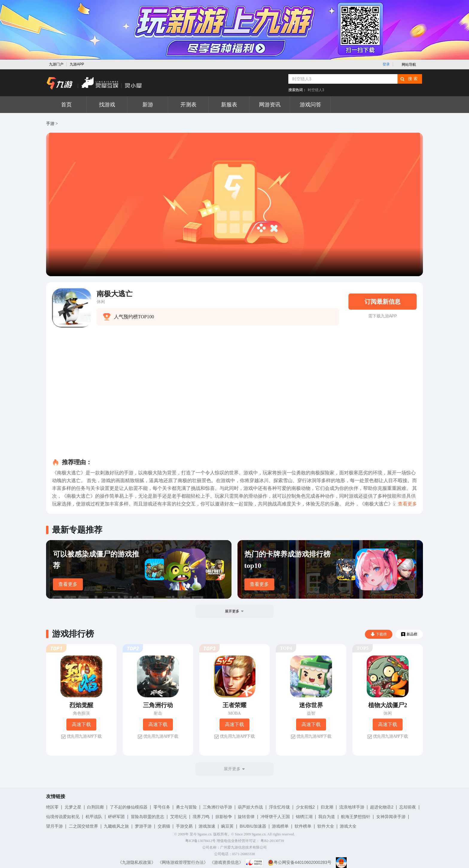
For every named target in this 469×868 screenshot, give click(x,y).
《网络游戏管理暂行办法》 (183, 862)
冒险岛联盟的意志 (147, 817)
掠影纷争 (224, 817)
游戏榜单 (280, 826)
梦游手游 (143, 826)
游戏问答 (310, 105)
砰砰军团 (116, 817)
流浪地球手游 (352, 807)
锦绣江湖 (304, 817)
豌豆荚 (227, 826)
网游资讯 (270, 105)
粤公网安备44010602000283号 (300, 862)
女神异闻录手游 (391, 817)
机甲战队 (94, 817)
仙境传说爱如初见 (63, 817)
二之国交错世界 (83, 826)
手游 (50, 124)
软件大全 (326, 826)
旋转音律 (246, 817)
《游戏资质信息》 (226, 862)
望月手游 (54, 826)
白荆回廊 (95, 807)
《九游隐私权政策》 (137, 862)
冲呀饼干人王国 (275, 817)
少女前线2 (305, 807)
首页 (66, 105)
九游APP (77, 64)
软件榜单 (303, 826)
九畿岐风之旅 (116, 826)
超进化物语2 (382, 807)
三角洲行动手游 (217, 807)
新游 (148, 105)
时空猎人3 (316, 90)
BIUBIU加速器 (253, 826)
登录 (386, 64)
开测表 (188, 105)
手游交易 (184, 826)
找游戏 (107, 105)
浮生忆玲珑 (279, 807)
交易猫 (164, 826)
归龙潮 (327, 807)
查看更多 (68, 584)
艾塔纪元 (179, 817)
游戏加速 (207, 826)
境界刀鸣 (201, 817)
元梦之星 (73, 807)
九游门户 (56, 64)
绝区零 (52, 807)
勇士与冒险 (186, 807)
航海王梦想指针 (356, 817)
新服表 (229, 105)
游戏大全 (348, 826)
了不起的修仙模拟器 (129, 807)
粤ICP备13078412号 (201, 841)
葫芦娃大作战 (250, 807)
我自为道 (327, 817)
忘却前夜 (408, 807)
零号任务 (162, 807)
